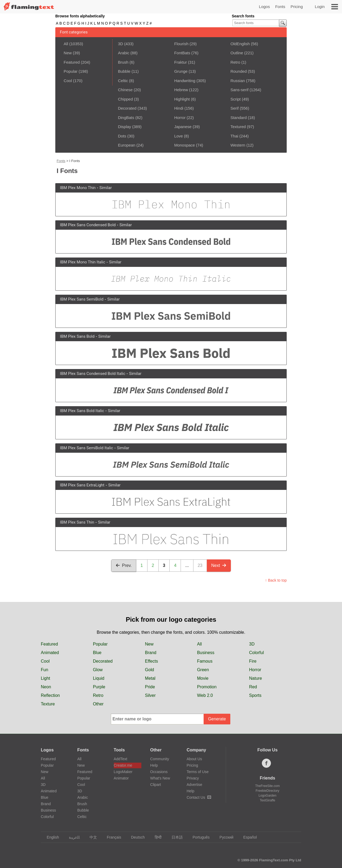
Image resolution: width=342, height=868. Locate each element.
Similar (106, 188)
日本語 (175, 837)
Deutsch (135, 837)
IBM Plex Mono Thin (78, 188)
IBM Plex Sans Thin (77, 522)
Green (203, 670)
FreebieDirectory (268, 791)
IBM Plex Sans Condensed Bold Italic (92, 374)
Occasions (159, 772)
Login (320, 7)
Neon (46, 687)
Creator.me (123, 765)
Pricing (297, 7)
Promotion (207, 687)
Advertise (194, 785)
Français (112, 837)
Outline (237, 53)
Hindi (179, 108)
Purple (99, 687)
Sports (255, 695)
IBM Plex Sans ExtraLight (82, 485)
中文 (91, 837)
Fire (253, 661)
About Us (194, 759)
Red (253, 687)
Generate (217, 719)
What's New (160, 778)
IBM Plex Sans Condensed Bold (88, 225)
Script (235, 99)
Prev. (124, 565)
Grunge (181, 71)
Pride (150, 687)
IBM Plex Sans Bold (77, 336)
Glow (98, 670)
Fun (45, 670)
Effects (152, 661)
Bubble (124, 71)
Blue (97, 653)
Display (124, 127)
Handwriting (185, 81)
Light (46, 678)
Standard (238, 118)
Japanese (183, 127)
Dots (122, 136)
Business (206, 653)
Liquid (99, 678)
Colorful (256, 653)
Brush (123, 62)
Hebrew (181, 90)
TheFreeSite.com (267, 786)
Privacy (193, 778)
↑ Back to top (276, 580)
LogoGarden (268, 796)
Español (248, 837)
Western (238, 145)
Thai (234, 136)
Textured (238, 127)
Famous (205, 661)
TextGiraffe (267, 800)
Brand (151, 653)
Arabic (124, 53)
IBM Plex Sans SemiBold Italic (86, 448)
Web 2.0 (205, 695)
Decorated (127, 108)
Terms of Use (197, 772)
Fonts (280, 7)
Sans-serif (239, 90)
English (50, 837)
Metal (150, 678)
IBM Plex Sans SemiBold (82, 299)
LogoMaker (123, 772)
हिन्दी (156, 837)
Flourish (181, 44)
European (127, 145)
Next (219, 565)
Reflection (50, 695)
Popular (71, 71)
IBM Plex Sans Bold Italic (82, 411)
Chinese (125, 90)
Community (160, 759)
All (66, 44)
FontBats (182, 53)
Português (199, 837)
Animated (50, 653)
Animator (121, 778)
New (68, 53)
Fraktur (181, 62)
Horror (180, 118)
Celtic (123, 81)
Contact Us (199, 797)
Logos (264, 7)
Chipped (125, 99)
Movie (203, 678)
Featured (72, 62)
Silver (150, 695)
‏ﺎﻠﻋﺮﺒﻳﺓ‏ (72, 837)
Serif (234, 108)
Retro (235, 62)
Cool (68, 81)
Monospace (185, 145)
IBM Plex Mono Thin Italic (83, 262)
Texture (48, 704)
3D (120, 44)
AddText (121, 759)
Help (154, 765)
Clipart (156, 785)
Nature (255, 678)
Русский (224, 837)
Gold (150, 670)
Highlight (182, 99)
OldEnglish (240, 44)
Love (179, 136)
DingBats (126, 118)
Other (98, 704)
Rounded (238, 71)
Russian (238, 81)
